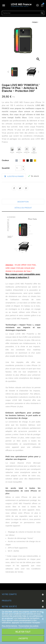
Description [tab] (23, 202)
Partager (14, 188)
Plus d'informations (10, 626)
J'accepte (23, 638)
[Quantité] (18, 168)
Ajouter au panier (14, 176)
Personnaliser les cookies (29, 626)
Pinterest (26, 188)
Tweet (20, 188)
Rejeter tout (23, 632)
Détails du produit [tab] (23, 208)
